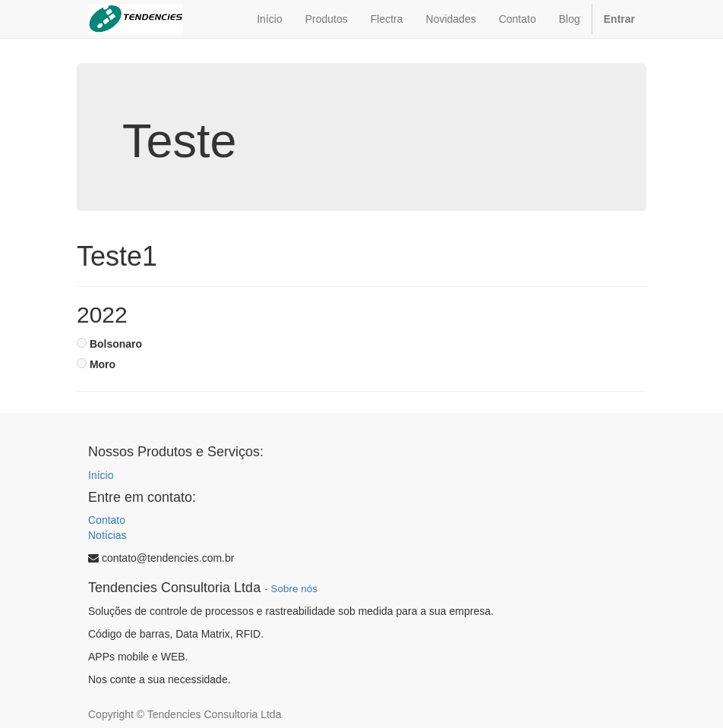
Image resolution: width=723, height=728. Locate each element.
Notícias (107, 535)
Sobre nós (294, 589)
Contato (107, 520)
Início (101, 475)
